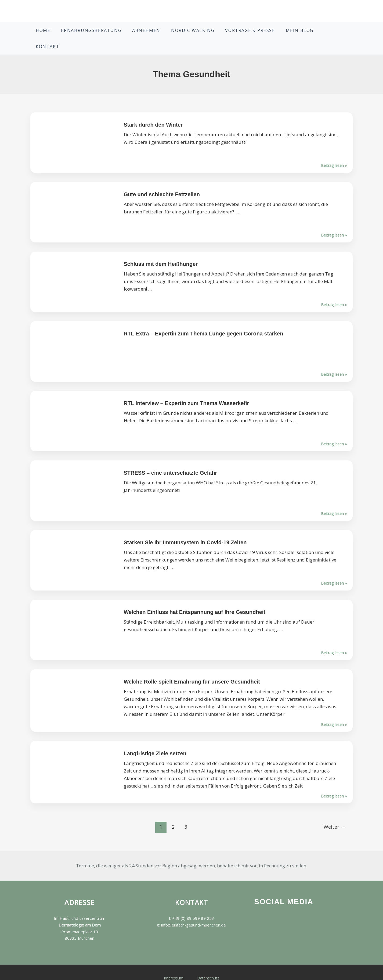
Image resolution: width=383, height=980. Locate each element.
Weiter (335, 816)
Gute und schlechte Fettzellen (162, 184)
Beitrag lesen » (191, 341)
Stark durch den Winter (153, 114)
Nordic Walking (192, 33)
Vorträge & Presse (244, 33)
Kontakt (320, 33)
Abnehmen (151, 33)
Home (59, 33)
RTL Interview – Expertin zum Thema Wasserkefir (187, 392)
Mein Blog (289, 33)
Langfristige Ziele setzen (155, 743)
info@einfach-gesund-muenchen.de (194, 914)
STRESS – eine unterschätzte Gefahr (171, 462)
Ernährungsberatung (102, 33)
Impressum (175, 967)
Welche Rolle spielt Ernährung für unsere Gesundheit (192, 671)
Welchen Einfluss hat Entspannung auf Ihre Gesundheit (195, 601)
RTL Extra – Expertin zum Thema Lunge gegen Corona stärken (204, 323)
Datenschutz (207, 967)
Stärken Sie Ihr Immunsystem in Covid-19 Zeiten (185, 532)
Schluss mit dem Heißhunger (161, 253)
